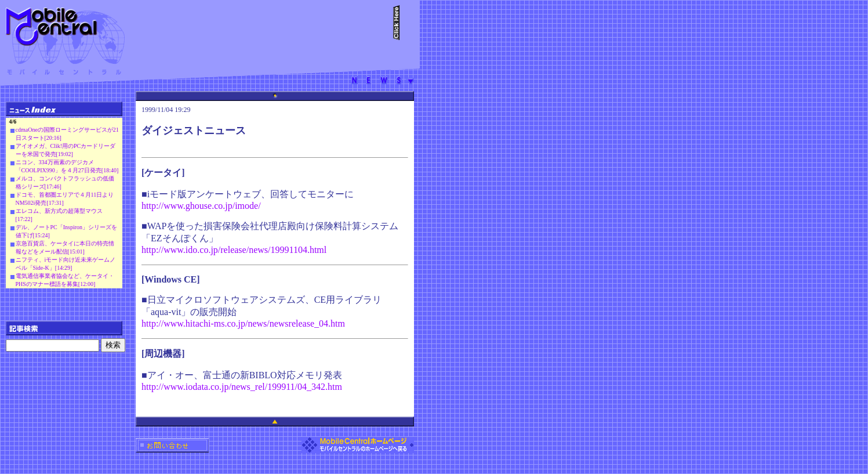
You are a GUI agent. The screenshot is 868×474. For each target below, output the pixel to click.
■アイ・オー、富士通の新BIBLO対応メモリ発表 (242, 375)
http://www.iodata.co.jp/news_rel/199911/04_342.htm (242, 387)
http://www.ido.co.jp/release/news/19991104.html (234, 250)
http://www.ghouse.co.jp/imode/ (201, 206)
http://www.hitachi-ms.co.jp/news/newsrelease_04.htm (243, 323)
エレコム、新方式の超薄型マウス (59, 211)
